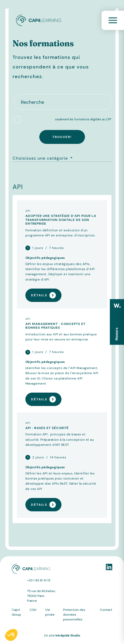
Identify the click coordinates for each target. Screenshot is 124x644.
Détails (43, 295)
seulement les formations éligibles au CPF (83, 119)
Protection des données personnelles (74, 615)
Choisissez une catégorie (41, 158)
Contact (106, 610)
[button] (11, 635)
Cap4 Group (16, 612)
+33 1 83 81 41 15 (39, 580)
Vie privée (50, 612)
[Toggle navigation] (113, 20)
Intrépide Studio (68, 635)
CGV (33, 610)
